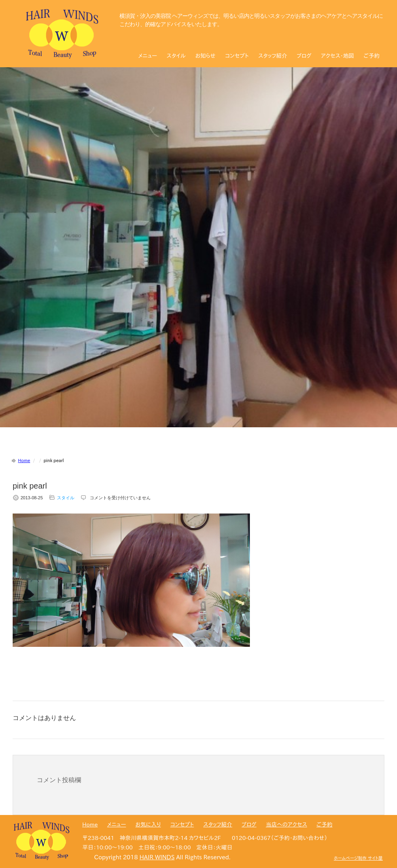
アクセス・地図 (338, 56)
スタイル (176, 56)
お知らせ (205, 56)
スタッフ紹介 (273, 56)
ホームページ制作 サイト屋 (358, 858)
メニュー (148, 56)
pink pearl (30, 486)
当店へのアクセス (286, 824)
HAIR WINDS (157, 857)
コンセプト (237, 56)
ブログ (304, 56)
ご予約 (372, 56)
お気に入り (148, 824)
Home (24, 460)
